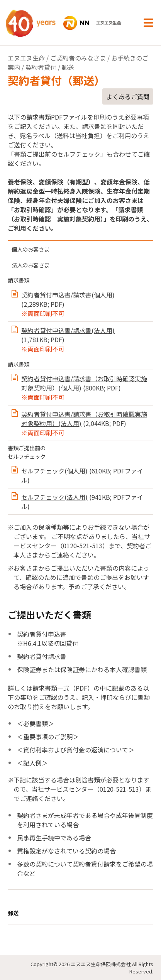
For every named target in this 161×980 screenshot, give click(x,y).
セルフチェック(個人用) (54, 471)
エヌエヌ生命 (26, 58)
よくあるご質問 (128, 96)
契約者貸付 (41, 67)
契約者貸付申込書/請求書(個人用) (68, 295)
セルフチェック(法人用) (54, 497)
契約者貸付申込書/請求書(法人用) (68, 330)
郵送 (13, 913)
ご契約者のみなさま (78, 58)
